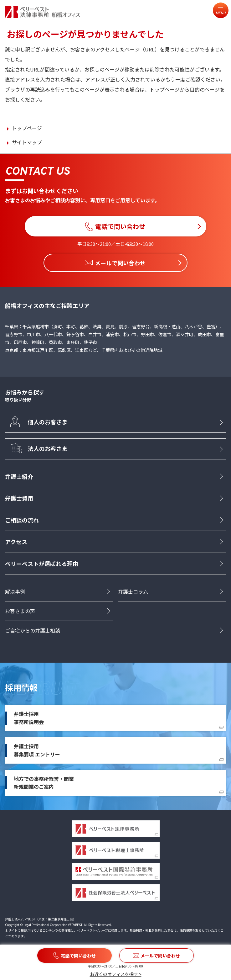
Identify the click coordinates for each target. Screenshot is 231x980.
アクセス (16, 542)
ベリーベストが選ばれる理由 (42, 564)
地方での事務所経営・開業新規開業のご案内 (44, 783)
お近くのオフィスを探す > (116, 974)
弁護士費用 (19, 498)
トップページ (27, 128)
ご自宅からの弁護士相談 (33, 630)
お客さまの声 (20, 611)
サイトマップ (27, 142)
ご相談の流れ (22, 520)
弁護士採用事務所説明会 (29, 718)
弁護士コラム (133, 592)
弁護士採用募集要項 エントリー (37, 750)
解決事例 (15, 592)
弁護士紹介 (19, 477)
